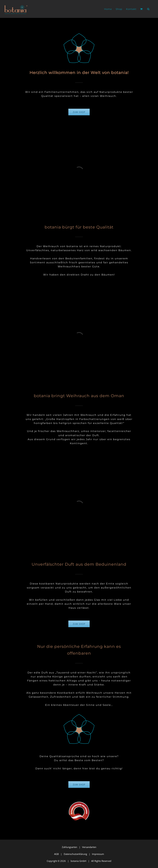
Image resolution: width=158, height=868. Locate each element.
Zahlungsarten (70, 847)
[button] (148, 9)
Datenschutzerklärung (75, 854)
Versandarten (89, 847)
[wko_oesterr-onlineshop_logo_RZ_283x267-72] (79, 802)
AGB (56, 854)
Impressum (98, 854)
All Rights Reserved (101, 861)
